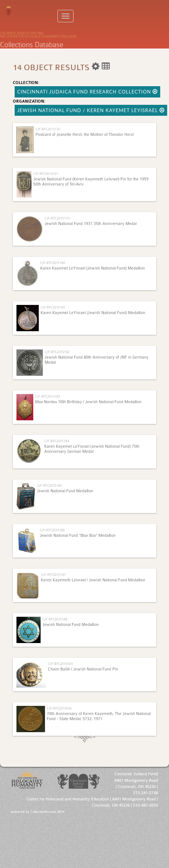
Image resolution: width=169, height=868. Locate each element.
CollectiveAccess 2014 (47, 812)
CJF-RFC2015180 (53, 263)
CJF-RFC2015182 (57, 352)
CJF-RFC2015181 (53, 307)
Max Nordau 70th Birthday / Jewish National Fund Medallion (88, 402)
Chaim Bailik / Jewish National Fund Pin (83, 669)
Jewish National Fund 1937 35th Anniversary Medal (91, 224)
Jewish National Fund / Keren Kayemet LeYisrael (91, 110)
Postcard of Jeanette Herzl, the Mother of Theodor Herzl (84, 135)
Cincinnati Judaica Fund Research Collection (87, 92)
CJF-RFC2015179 (57, 218)
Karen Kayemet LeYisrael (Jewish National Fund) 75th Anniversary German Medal (92, 449)
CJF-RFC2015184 (57, 441)
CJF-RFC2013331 (46, 174)
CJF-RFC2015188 (55, 619)
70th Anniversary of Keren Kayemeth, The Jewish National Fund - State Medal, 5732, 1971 (99, 716)
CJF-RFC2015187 (53, 575)
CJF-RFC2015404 (60, 664)
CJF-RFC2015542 (59, 708)
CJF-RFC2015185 (49, 485)
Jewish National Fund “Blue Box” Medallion (78, 536)
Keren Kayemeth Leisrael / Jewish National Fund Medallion (93, 580)
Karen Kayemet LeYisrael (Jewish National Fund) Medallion (93, 268)
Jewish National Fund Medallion (65, 491)
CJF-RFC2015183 (48, 396)
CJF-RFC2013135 (48, 129)
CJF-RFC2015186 (52, 530)
